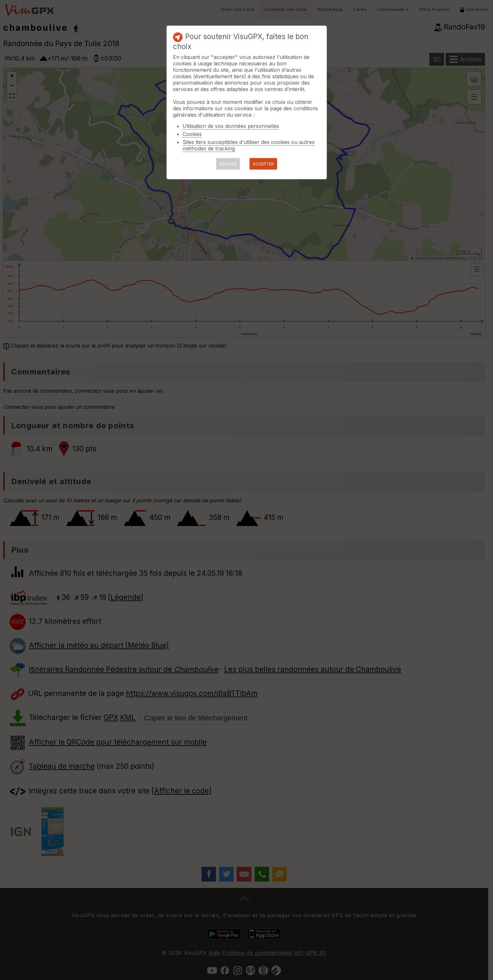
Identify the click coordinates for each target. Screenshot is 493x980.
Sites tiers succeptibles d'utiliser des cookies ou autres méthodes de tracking (249, 145)
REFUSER (228, 164)
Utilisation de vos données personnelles (231, 126)
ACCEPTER (263, 164)
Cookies (192, 134)
